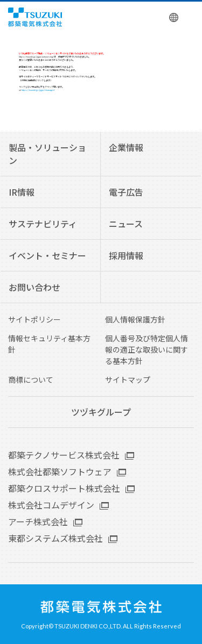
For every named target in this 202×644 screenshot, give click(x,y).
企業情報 (126, 147)
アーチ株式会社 (38, 521)
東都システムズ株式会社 (55, 538)
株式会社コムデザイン (51, 505)
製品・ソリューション (47, 154)
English (174, 17)
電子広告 (126, 192)
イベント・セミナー (47, 255)
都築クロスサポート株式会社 (64, 488)
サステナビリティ (43, 224)
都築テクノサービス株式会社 (64, 455)
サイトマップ (128, 380)
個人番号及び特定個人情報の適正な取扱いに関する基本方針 (147, 349)
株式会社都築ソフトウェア (60, 471)
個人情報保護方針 (135, 319)
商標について (31, 380)
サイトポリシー (34, 319)
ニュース (126, 224)
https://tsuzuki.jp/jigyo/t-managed (38, 90)
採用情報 (126, 255)
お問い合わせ (34, 287)
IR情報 (22, 192)
